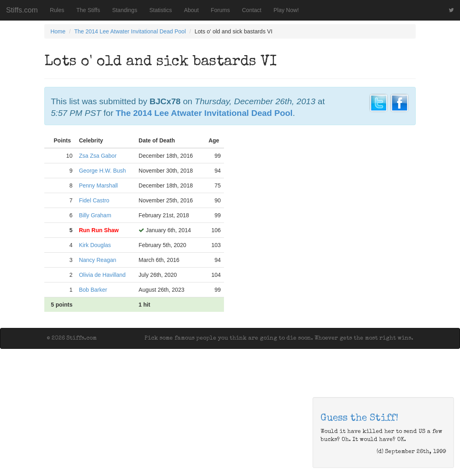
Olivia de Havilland (102, 275)
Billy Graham (95, 215)
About (192, 10)
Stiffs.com (22, 10)
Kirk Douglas (95, 245)
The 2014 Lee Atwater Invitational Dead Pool (130, 31)
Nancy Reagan (98, 260)
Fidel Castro (94, 200)
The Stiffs (88, 10)
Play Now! (286, 10)
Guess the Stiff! (360, 418)
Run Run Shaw (99, 230)
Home (58, 31)
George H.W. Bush (103, 171)
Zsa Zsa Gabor (98, 156)
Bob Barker (93, 290)
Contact (252, 10)
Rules (57, 10)
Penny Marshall (98, 185)
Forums (220, 10)
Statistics (161, 10)
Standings (124, 10)
